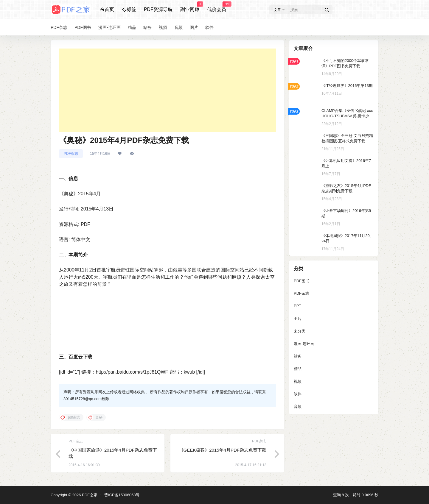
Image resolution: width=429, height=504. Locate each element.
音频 (298, 407)
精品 (298, 369)
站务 (298, 356)
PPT (297, 306)
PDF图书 (301, 281)
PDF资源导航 (158, 9)
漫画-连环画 (304, 344)
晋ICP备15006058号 (122, 495)
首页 (107, 9)
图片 (298, 319)
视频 (298, 381)
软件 (298, 394)
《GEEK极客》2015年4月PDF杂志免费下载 (223, 450)
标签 (129, 9)
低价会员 (217, 7)
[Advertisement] (167, 90)
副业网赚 (190, 7)
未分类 (300, 331)
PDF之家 (89, 495)
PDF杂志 (71, 154)
